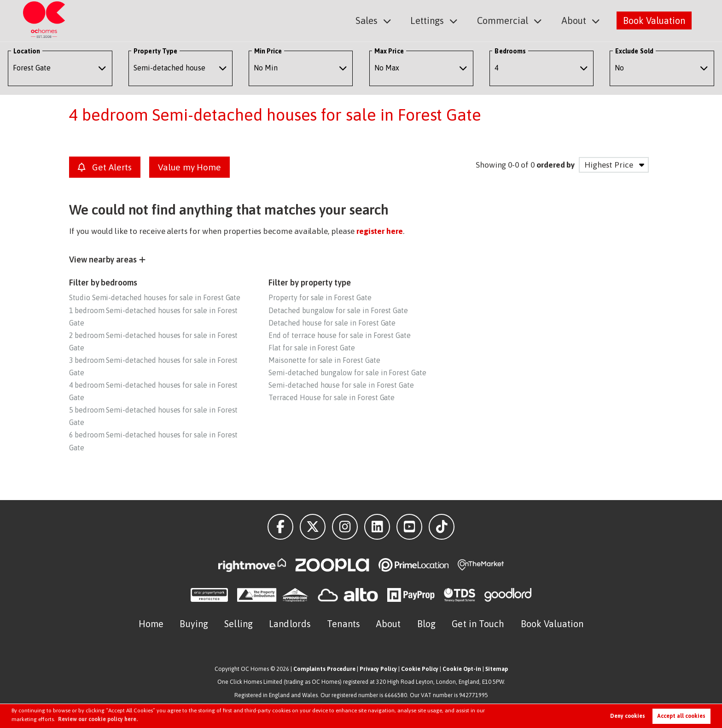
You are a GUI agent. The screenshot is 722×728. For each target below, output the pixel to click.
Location (27, 51)
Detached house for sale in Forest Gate (332, 323)
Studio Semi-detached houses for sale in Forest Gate (155, 297)
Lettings (429, 20)
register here (380, 231)
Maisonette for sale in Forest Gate (324, 360)
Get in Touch (478, 624)
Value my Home (189, 167)
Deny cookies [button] (628, 716)
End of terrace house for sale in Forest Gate (340, 335)
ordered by (556, 165)
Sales (369, 20)
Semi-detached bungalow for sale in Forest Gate (347, 373)
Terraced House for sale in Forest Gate (332, 397)
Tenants (344, 624)
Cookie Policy (420, 669)
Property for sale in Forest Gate (320, 297)
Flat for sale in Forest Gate (312, 348)
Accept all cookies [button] (681, 716)
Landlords (290, 624)
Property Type (155, 51)
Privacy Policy (378, 669)
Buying (194, 624)
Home (151, 624)
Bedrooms (510, 51)
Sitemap (497, 669)
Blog (426, 624)
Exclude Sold (634, 51)
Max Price (389, 51)
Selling (239, 624)
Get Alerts (105, 167)
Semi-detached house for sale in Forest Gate (341, 385)
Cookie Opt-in (462, 669)
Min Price (268, 51)
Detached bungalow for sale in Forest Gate (338, 310)
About (574, 20)
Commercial (504, 20)
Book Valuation (654, 20)
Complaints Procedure (324, 669)
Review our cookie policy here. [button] (98, 719)
